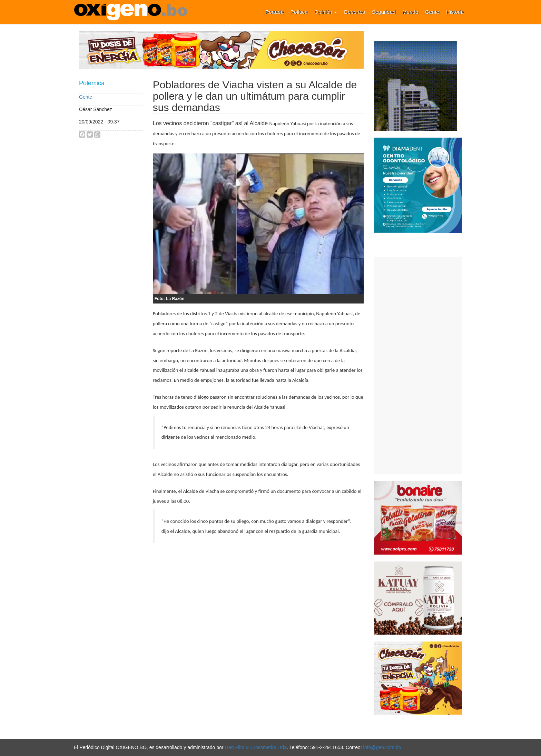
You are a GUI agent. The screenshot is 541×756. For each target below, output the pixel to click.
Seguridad (384, 12)
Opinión (326, 12)
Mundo (410, 12)
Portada (275, 12)
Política (299, 12)
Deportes (355, 12)
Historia (455, 12)
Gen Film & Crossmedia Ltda (256, 747)
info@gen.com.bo (382, 747)
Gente (432, 12)
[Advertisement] (418, 366)
